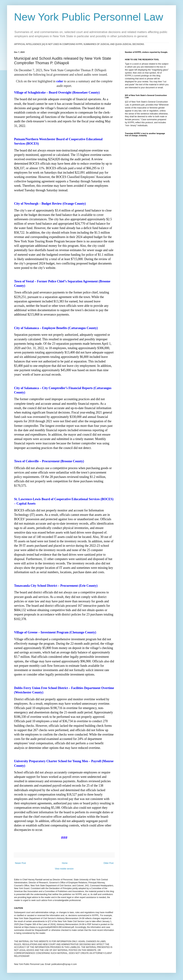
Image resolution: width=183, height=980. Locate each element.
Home (65, 863)
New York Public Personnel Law (89, 17)
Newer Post (20, 863)
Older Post (108, 863)
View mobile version (64, 869)
